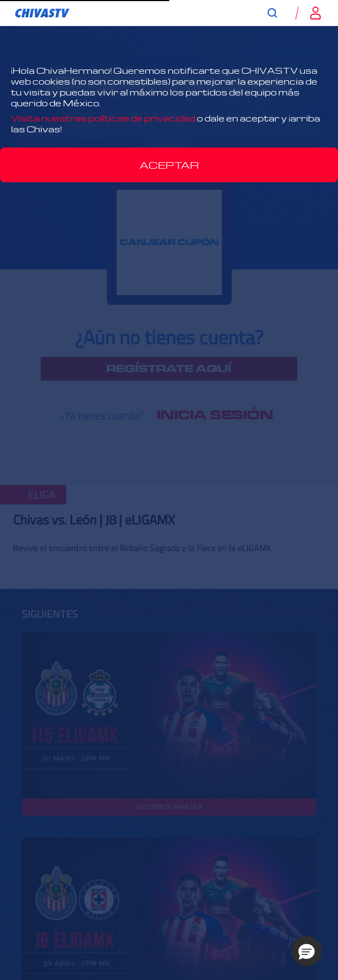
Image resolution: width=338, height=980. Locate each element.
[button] (307, 951)
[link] (42, 13)
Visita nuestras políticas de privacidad (103, 118)
